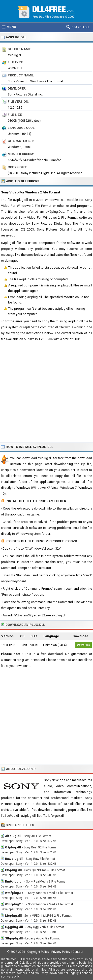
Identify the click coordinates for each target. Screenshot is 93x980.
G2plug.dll (13, 847)
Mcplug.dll (13, 916)
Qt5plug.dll (13, 870)
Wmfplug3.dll (15, 893)
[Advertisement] (46, 393)
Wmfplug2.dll (15, 904)
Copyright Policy (38, 952)
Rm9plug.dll (14, 881)
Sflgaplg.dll (14, 938)
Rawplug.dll (14, 859)
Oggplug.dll (14, 927)
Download (84, 645)
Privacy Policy (61, 952)
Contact (78, 952)
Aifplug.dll (13, 836)
